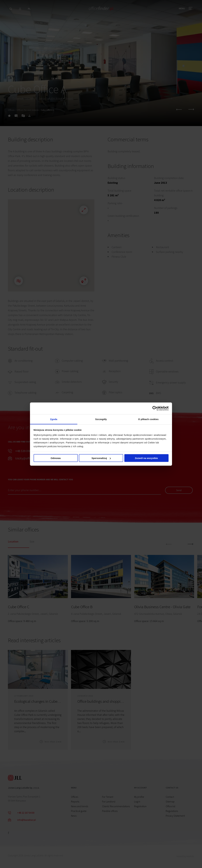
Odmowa (56, 458)
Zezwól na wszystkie (146, 458)
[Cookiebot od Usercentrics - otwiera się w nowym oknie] (155, 408)
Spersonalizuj (101, 458)
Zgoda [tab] (54, 419)
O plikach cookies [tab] (148, 419)
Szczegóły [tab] (101, 419)
